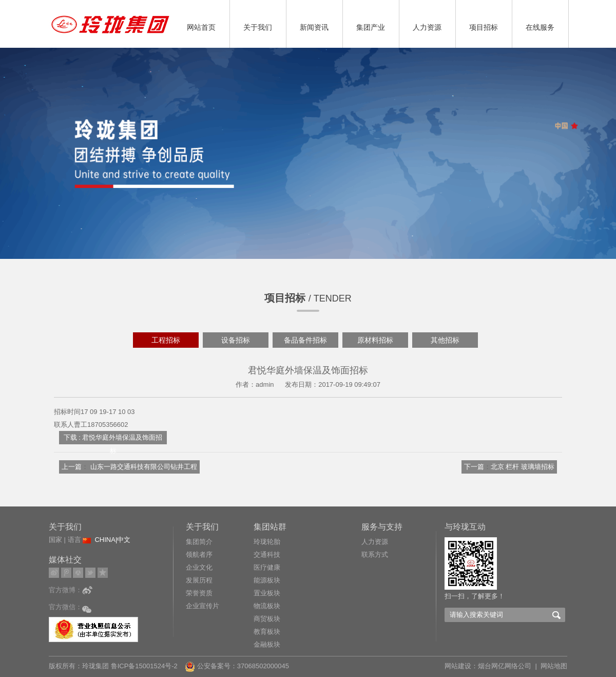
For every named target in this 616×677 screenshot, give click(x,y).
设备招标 (236, 340)
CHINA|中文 (112, 540)
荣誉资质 (199, 593)
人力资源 (427, 27)
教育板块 (267, 632)
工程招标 (166, 340)
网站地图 (554, 666)
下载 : (72, 437)
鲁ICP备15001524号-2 (145, 666)
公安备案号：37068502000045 (237, 666)
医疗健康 (267, 567)
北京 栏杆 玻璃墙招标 (523, 467)
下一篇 (474, 467)
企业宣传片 (203, 606)
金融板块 (267, 644)
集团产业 (371, 27)
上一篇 (72, 467)
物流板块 (267, 606)
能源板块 (267, 580)
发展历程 (199, 580)
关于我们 (258, 27)
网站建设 (458, 666)
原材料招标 (375, 340)
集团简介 (199, 542)
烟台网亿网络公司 (505, 666)
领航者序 (199, 554)
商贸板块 (267, 619)
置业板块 (267, 593)
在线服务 (540, 27)
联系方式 (375, 554)
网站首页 (201, 27)
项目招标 (484, 27)
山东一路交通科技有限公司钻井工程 (144, 467)
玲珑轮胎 (267, 542)
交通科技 (267, 554)
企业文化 (199, 567)
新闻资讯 (314, 27)
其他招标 (445, 340)
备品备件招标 (305, 340)
